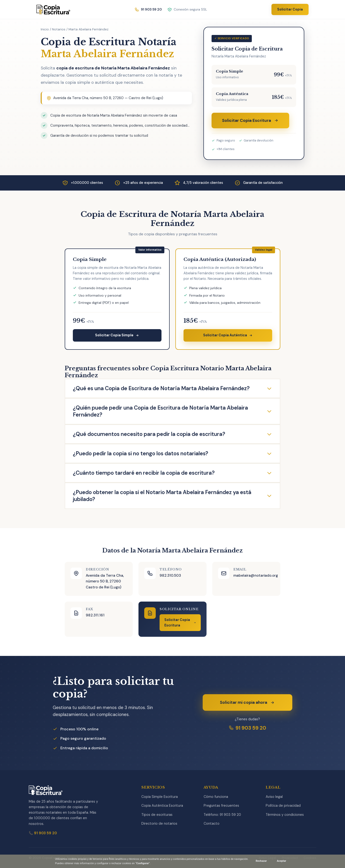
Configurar (143, 863)
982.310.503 (170, 575)
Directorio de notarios (159, 823)
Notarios (59, 29)
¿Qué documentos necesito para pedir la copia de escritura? (172, 434)
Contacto (212, 823)
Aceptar (281, 861)
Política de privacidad (283, 806)
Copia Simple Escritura (160, 797)
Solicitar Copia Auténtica (228, 335)
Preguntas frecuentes (221, 806)
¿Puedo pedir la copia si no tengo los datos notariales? (172, 454)
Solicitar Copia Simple (117, 335)
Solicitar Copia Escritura (250, 120)
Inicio (45, 29)
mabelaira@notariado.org (256, 575)
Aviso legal (274, 797)
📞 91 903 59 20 (43, 833)
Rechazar (261, 861)
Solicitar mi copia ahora (247, 702)
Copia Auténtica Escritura (162, 806)
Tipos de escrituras (157, 815)
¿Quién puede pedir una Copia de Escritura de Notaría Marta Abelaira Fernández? (172, 411)
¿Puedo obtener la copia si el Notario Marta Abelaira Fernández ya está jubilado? (172, 496)
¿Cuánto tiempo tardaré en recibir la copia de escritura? (172, 473)
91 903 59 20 (247, 728)
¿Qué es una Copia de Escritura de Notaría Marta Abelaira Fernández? (172, 388)
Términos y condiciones (285, 815)
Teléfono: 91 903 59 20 (222, 815)
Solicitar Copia (290, 9)
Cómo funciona (216, 797)
